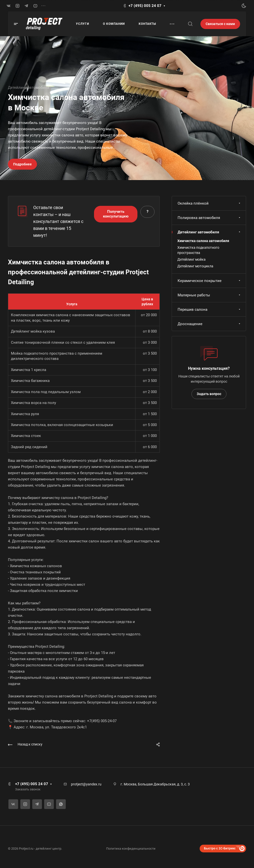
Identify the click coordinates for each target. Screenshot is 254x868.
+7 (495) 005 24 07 (145, 6)
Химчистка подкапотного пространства (198, 250)
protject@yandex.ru (86, 784)
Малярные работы (209, 295)
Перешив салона (209, 310)
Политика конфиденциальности (131, 849)
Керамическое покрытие (209, 281)
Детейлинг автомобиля (209, 232)
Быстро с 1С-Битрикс (220, 848)
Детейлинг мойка (191, 259)
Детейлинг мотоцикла (195, 266)
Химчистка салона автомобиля (203, 241)
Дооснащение (209, 324)
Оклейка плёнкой (209, 203)
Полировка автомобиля (209, 218)
